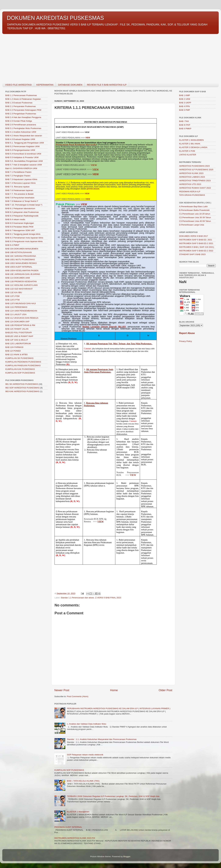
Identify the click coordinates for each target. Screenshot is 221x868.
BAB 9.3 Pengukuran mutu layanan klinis (24, 241)
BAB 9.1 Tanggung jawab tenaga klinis (23, 234)
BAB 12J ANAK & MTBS (16, 355)
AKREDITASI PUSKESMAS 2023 (194, 166)
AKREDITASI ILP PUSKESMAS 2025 (196, 170)
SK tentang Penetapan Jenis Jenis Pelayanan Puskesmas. (99, 371)
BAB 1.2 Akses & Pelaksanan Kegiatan (23, 99)
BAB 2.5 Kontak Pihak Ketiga (19, 121)
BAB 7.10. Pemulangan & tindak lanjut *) (24, 205)
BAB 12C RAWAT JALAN (17, 329)
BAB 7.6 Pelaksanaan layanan (19, 190)
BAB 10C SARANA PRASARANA (21, 256)
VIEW (88, 138)
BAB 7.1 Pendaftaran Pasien (18, 172)
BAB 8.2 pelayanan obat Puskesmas (22, 212)
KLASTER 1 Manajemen (78, 812)
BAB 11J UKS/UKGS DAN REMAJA (22, 318)
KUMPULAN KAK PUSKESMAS (20, 369)
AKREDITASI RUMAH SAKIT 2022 (195, 188)
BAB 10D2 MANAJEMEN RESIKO (21, 263)
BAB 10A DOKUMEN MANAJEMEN (22, 249)
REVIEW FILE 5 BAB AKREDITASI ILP (107, 85)
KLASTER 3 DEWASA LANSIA (193, 147)
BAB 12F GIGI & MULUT (17, 340)
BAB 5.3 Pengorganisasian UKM (20, 150)
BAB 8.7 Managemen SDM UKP (20, 230)
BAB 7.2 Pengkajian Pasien (18, 176)
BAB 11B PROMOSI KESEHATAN (21, 281)
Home (114, 690)
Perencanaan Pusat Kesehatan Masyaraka (76, 145)
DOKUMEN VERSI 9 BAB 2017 (194, 236)
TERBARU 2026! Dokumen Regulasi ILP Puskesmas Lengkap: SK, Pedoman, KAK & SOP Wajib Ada (113, 796)
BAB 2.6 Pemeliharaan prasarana (21, 125)
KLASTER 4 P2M (187, 151)
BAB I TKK (184, 121)
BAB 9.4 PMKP (12, 245)
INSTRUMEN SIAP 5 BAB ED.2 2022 (196, 251)
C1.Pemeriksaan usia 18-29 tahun (195, 214)
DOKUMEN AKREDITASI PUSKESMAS (55, 18)
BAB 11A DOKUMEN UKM (18, 278)
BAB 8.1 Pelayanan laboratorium (20, 208)
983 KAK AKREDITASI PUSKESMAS (22, 391)
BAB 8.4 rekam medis (15, 219)
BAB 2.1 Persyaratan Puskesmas (21, 106)
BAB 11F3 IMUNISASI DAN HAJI (21, 303)
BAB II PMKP (185, 129)
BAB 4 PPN (184, 106)
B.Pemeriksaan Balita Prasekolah (194, 210)
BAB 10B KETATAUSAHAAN (19, 252)
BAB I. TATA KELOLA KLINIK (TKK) (83, 781)
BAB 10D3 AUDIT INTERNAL (19, 267)
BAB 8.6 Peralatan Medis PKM (19, 227)
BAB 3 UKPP (185, 103)
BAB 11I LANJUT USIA (16, 314)
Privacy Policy (186, 341)
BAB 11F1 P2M (12, 296)
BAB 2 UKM (185, 99)
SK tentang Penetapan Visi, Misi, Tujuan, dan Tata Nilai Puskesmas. (119, 344)
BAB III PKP (185, 125)
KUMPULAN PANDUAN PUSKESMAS (23, 365)
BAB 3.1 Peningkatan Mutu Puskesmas (23, 128)
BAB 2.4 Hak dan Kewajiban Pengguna (23, 117)
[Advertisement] (94, 56)
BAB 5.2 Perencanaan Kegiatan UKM (22, 146)
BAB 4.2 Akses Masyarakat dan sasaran (24, 136)
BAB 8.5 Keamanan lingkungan (20, 223)
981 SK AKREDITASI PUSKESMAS (22, 384)
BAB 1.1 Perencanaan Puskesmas (21, 95)
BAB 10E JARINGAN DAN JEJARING (23, 274)
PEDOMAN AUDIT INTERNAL (68, 827)
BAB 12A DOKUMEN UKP (17, 322)
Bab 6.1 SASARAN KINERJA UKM (21, 168)
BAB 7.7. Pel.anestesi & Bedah (19, 194)
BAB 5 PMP (185, 110)
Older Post (165, 690)
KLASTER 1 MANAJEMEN (191, 140)
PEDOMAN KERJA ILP (190, 192)
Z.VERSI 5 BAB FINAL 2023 (108, 598)
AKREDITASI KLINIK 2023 (191, 173)
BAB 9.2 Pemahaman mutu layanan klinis (24, 238)
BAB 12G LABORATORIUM (18, 344)
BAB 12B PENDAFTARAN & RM (20, 325)
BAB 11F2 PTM (12, 300)
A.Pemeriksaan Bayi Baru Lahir (193, 206)
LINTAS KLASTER (188, 155)
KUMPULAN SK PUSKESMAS (19, 358)
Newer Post (62, 690)
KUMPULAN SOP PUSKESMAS (69, 770)
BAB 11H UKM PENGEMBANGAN (21, 311)
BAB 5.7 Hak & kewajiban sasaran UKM (24, 165)
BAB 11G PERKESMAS (16, 307)
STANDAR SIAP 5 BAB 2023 (192, 254)
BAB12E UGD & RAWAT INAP (19, 336)
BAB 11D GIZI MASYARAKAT (19, 289)
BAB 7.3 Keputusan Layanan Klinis (21, 179)
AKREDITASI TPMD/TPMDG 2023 (195, 181)
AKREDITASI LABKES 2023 (192, 177)
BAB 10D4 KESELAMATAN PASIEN (22, 271)
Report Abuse (187, 333)
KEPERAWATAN (45, 85)
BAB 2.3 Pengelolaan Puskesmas (21, 114)
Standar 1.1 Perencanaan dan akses (77, 598)
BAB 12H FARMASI (14, 347)
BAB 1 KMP (185, 95)
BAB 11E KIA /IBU (14, 292)
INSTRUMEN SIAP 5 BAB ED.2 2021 (196, 243)
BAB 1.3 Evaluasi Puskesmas (19, 103)
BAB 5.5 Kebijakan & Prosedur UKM (22, 157)
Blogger (127, 856)
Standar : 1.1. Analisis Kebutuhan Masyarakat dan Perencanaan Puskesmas (102, 739)
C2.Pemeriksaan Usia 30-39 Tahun (195, 217)
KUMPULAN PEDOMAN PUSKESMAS (23, 362)
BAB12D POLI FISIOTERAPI (19, 333)
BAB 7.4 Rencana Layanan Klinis (20, 183)
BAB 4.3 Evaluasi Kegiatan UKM (20, 139)
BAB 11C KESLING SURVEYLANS (21, 285)
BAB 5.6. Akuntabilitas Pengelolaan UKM (24, 161)
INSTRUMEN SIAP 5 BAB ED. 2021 (196, 240)
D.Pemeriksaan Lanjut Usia (192, 225)
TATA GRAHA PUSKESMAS (192, 195)
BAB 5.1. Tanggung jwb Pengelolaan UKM (25, 143)
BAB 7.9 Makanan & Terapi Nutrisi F (22, 201)
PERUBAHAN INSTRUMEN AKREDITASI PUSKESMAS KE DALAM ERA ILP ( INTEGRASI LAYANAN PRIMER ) (119, 708)
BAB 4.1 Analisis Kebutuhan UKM (21, 132)
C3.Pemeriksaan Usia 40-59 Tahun (195, 221)
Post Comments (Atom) (78, 696)
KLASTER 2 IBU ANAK (190, 144)
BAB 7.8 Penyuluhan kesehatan (20, 198)
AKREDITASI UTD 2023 (190, 184)
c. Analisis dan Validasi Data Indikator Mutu (87, 724)
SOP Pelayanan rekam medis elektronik (85, 755)
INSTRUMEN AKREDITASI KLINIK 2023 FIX (75, 838)
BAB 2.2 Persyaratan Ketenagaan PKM (23, 110)
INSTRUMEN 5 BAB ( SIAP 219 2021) (197, 247)
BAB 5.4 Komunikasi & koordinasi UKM (23, 154)
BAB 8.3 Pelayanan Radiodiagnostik (22, 216)
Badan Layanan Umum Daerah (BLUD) (104, 327)
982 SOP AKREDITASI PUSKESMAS (22, 388)
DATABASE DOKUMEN (70, 85)
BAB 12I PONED (13, 351)
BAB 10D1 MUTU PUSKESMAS (20, 260)
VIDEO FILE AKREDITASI (18, 85)
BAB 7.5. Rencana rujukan (17, 187)
